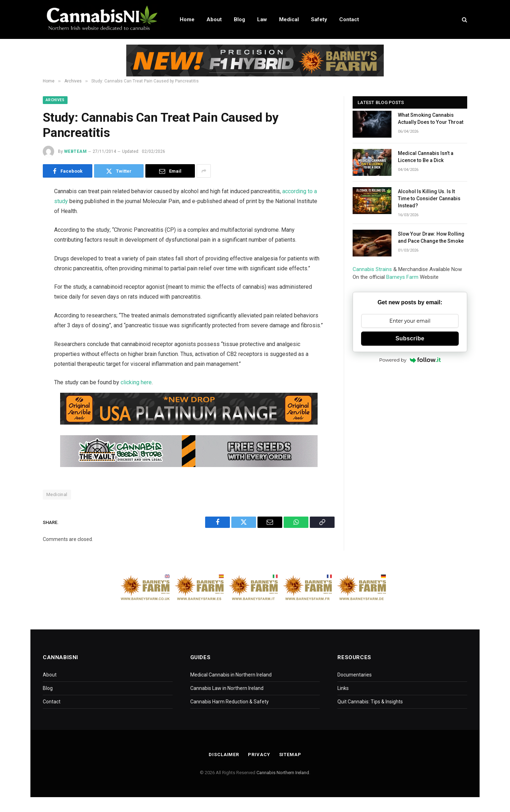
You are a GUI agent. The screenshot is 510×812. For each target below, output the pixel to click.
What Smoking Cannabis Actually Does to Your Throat (431, 119)
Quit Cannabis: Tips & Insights (370, 702)
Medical (289, 19)
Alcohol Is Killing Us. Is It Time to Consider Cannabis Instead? (429, 198)
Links (343, 688)
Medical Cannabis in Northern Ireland (231, 675)
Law (262, 19)
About (214, 19)
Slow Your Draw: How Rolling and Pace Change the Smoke (431, 237)
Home (187, 19)
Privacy (259, 755)
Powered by (410, 360)
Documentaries (355, 675)
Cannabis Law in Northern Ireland (227, 688)
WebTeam (75, 151)
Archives (55, 100)
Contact (349, 19)
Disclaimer (224, 755)
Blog (239, 19)
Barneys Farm (402, 277)
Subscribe (410, 338)
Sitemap (290, 755)
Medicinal (57, 494)
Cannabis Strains (372, 269)
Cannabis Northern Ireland (283, 773)
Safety (319, 19)
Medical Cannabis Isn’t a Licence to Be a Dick (426, 157)
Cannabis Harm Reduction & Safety (230, 702)
